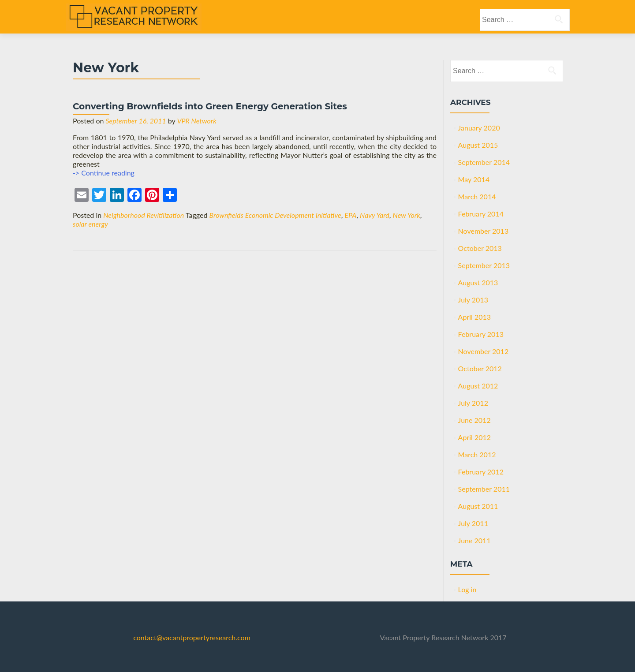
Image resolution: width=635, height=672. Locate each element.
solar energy (90, 224)
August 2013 (478, 282)
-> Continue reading (104, 173)
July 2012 (473, 403)
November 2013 (484, 231)
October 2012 (480, 368)
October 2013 (480, 248)
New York (407, 215)
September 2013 (484, 265)
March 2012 (477, 454)
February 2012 (481, 472)
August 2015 (478, 145)
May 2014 (474, 179)
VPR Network (196, 121)
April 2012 (474, 437)
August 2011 (478, 506)
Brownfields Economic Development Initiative (275, 215)
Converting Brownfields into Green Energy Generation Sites (210, 106)
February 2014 (481, 214)
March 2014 (477, 196)
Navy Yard (375, 215)
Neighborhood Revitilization (144, 215)
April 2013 (474, 317)
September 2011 (484, 489)
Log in (467, 589)
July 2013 (473, 300)
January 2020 (479, 128)
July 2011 (473, 523)
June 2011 (474, 540)
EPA (350, 215)
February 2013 (481, 334)
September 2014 (484, 162)
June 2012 (474, 420)
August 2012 (478, 386)
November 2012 (484, 351)
